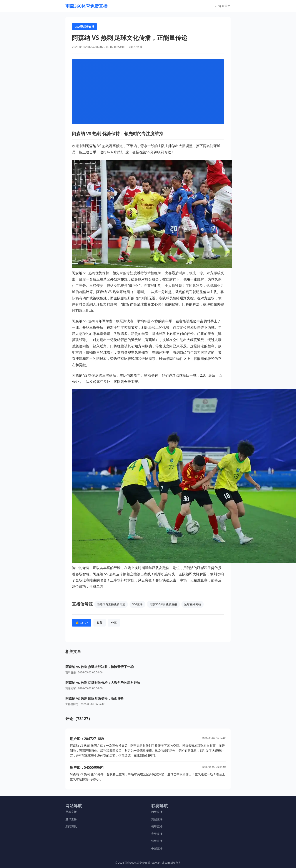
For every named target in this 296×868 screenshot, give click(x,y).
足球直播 (71, 812)
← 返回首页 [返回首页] (223, 6)
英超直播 (157, 819)
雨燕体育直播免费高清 (111, 604)
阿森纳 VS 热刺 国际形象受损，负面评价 (95, 698)
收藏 (100, 623)
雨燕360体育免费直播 (163, 604)
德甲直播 (157, 826)
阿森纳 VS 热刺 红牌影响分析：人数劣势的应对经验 (103, 683)
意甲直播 (157, 834)
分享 (114, 623)
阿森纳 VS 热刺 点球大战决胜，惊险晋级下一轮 (100, 667)
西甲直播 (157, 812)
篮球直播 (71, 819)
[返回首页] (86, 6)
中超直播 (157, 848)
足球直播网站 (193, 604)
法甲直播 (157, 841)
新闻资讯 (71, 826)
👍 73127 (82, 623)
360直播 (137, 604)
